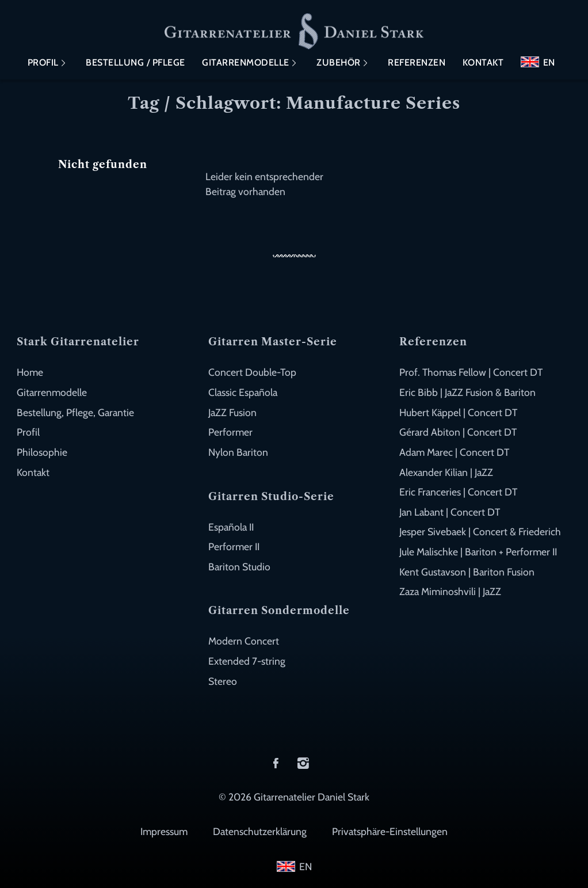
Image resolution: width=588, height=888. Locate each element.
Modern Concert (244, 641)
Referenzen (417, 62)
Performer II (234, 546)
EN (549, 62)
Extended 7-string (247, 661)
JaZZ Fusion (232, 412)
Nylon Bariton (238, 452)
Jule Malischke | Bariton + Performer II (478, 552)
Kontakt (483, 62)
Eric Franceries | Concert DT (458, 492)
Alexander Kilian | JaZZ (446, 472)
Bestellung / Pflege (135, 62)
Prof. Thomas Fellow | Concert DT (471, 372)
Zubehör (339, 62)
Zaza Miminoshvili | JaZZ (450, 591)
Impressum (164, 831)
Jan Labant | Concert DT (450, 512)
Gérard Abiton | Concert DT (458, 432)
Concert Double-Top (252, 372)
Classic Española (243, 392)
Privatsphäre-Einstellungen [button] (390, 831)
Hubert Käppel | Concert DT (458, 412)
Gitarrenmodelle (246, 62)
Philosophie (42, 452)
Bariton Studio (239, 567)
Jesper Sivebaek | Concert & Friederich (480, 531)
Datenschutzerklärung (260, 831)
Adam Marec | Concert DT (454, 452)
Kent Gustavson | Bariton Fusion (467, 572)
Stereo (223, 681)
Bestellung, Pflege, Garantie (75, 412)
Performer (230, 432)
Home (30, 372)
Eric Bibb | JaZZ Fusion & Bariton (467, 392)
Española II (231, 527)
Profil (43, 62)
